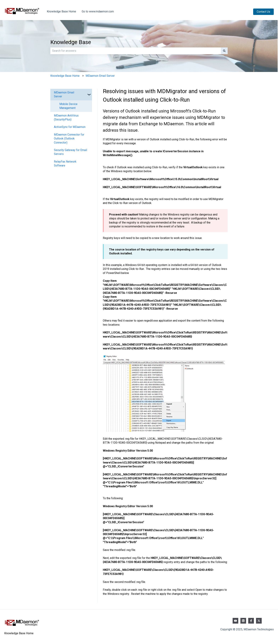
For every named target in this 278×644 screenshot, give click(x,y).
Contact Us (263, 12)
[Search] (224, 51)
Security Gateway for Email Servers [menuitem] (70, 152)
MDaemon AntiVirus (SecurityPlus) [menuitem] (66, 118)
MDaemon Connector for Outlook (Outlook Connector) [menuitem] (69, 139)
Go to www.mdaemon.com (98, 11)
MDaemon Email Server (100, 76)
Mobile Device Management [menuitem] (68, 106)
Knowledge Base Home (61, 11)
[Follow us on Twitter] (259, 621)
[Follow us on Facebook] (251, 621)
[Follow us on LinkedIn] (243, 621)
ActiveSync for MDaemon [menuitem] (70, 127)
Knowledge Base (71, 42)
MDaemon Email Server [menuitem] (64, 94)
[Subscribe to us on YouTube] (235, 621)
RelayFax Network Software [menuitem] (65, 164)
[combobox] (136, 51)
